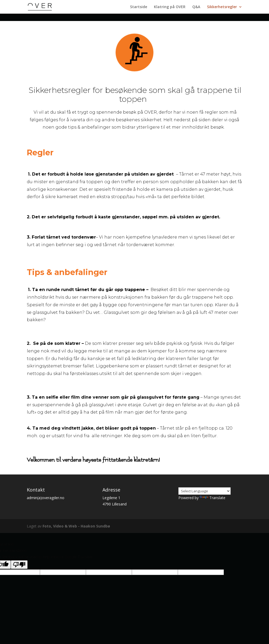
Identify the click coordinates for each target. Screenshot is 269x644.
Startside (139, 7)
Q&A (196, 7)
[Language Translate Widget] (205, 491)
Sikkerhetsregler (222, 7)
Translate (213, 498)
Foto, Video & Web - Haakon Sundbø (76, 526)
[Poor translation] (19, 565)
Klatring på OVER (170, 7)
